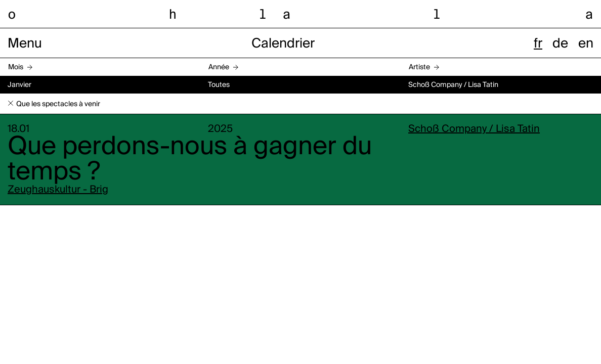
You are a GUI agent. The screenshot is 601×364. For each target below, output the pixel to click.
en (586, 44)
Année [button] (219, 67)
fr (538, 44)
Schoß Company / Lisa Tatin (474, 129)
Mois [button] (16, 67)
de (560, 44)
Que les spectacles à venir (58, 104)
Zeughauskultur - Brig (58, 190)
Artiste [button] (419, 67)
